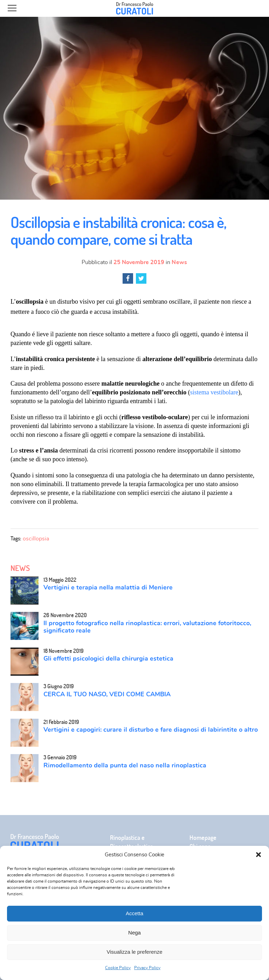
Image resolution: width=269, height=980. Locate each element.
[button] (258, 855)
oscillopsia (36, 539)
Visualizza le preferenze (135, 952)
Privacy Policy (147, 968)
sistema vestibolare (214, 392)
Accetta (134, 913)
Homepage (203, 838)
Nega (134, 933)
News (179, 262)
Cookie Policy (118, 968)
